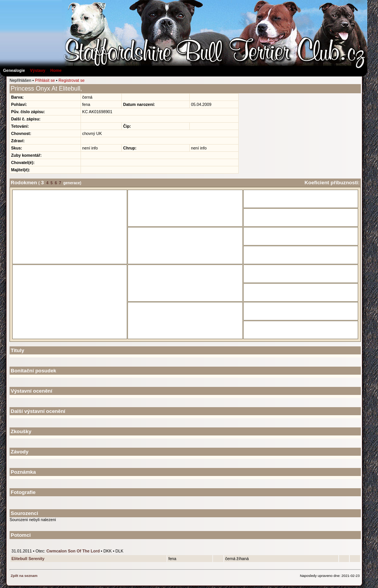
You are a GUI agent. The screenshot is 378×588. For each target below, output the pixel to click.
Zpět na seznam (24, 576)
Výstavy (37, 70)
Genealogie (14, 70)
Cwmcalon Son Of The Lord (73, 551)
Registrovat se (71, 80)
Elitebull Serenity (28, 559)
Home (56, 70)
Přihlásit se (45, 80)
